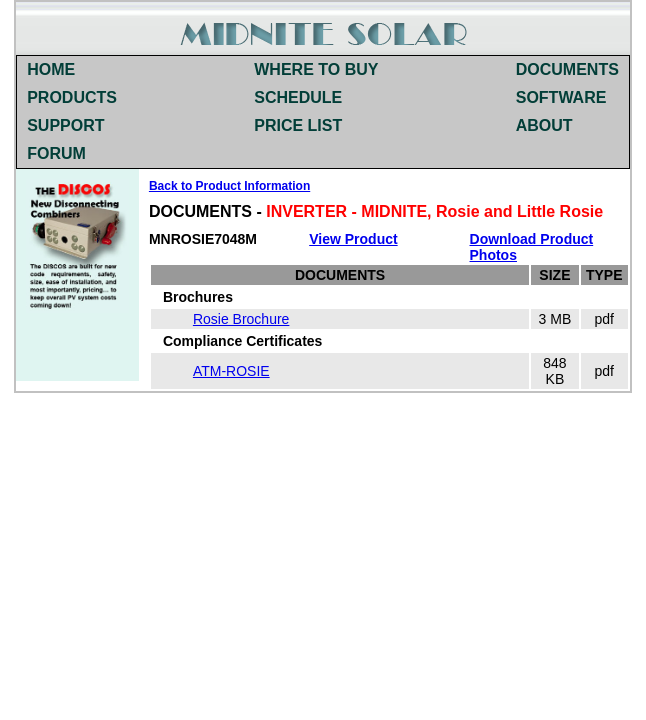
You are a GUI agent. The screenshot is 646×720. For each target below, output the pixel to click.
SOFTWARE (561, 97)
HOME (51, 69)
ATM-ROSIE (231, 371)
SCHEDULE (298, 97)
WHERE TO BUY (316, 69)
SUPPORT (65, 125)
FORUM (56, 153)
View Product (353, 239)
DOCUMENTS (567, 69)
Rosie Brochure (241, 319)
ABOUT (544, 125)
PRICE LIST (298, 125)
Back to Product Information (229, 186)
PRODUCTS (72, 97)
